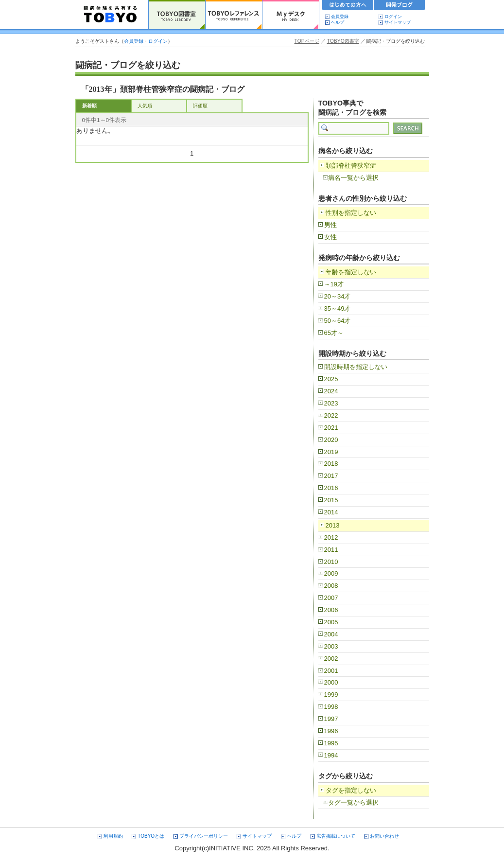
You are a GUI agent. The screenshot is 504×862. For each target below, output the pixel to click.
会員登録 (340, 17)
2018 (331, 464)
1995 (331, 743)
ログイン (393, 17)
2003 (331, 646)
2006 (331, 610)
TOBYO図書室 (343, 41)
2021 (331, 428)
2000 (331, 682)
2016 (331, 488)
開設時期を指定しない (356, 367)
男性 (330, 225)
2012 (331, 537)
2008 (331, 586)
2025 (331, 379)
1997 (331, 719)
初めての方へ (348, 6)
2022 (331, 415)
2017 (331, 476)
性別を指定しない (351, 213)
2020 (331, 440)
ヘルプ (340, 22)
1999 (331, 695)
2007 (331, 598)
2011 (331, 550)
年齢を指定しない (351, 272)
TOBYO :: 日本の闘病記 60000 (111, 15)
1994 (331, 755)
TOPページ (307, 41)
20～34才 (338, 296)
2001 (331, 671)
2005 (331, 622)
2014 (331, 512)
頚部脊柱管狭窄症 (351, 166)
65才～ (334, 333)
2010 (331, 562)
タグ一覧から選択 (353, 802)
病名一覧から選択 (353, 178)
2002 (331, 659)
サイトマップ (398, 22)
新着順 (89, 106)
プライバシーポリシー (204, 836)
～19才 (334, 284)
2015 (331, 500)
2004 (331, 634)
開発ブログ (400, 6)
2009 (331, 573)
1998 (331, 707)
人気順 (145, 106)
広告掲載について (336, 836)
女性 (330, 237)
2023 (331, 403)
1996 (331, 731)
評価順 (200, 106)
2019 (331, 452)
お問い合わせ (384, 836)
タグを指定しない (351, 790)
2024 (331, 391)
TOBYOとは (151, 836)
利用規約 (113, 836)
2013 (333, 525)
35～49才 (338, 308)
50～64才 (338, 321)
